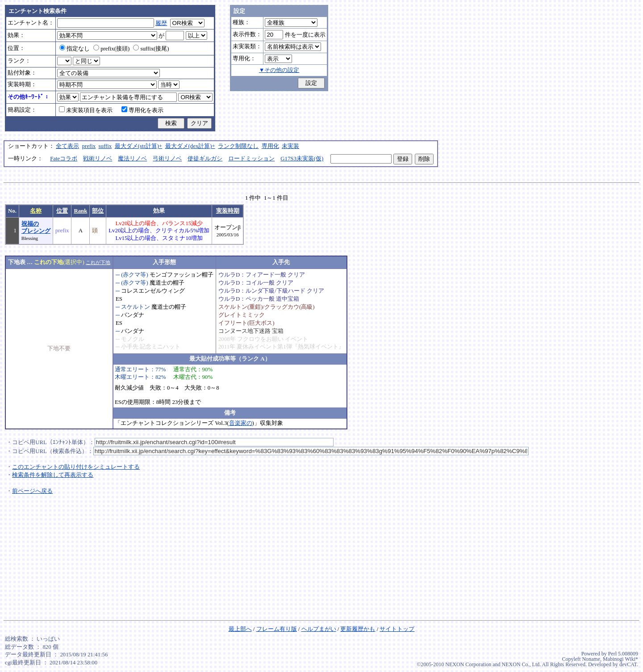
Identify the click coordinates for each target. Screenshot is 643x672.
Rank (80, 211)
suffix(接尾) (151, 49)
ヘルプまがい (319, 629)
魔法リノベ (132, 159)
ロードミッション (251, 159)
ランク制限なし (238, 146)
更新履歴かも (358, 629)
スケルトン (136, 307)
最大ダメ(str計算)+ (139, 146)
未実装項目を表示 (86, 110)
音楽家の (241, 423)
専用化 (270, 146)
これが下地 (98, 262)
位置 (62, 211)
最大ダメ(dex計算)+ (190, 146)
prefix (89, 146)
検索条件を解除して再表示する (53, 475)
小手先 (130, 347)
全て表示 (67, 146)
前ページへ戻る (32, 491)
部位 (98, 211)
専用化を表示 (142, 110)
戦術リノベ (98, 159)
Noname (591, 659)
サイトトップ (397, 629)
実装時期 (228, 211)
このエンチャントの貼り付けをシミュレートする (76, 467)
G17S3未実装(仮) (302, 159)
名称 (36, 211)
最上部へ (240, 629)
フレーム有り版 (277, 629)
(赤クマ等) (135, 275)
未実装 (290, 146)
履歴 (161, 23)
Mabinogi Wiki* (620, 659)
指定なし (75, 49)
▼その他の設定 (279, 70)
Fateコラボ (64, 159)
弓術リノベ (167, 159)
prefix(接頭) (111, 49)
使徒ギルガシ (205, 159)
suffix (105, 146)
